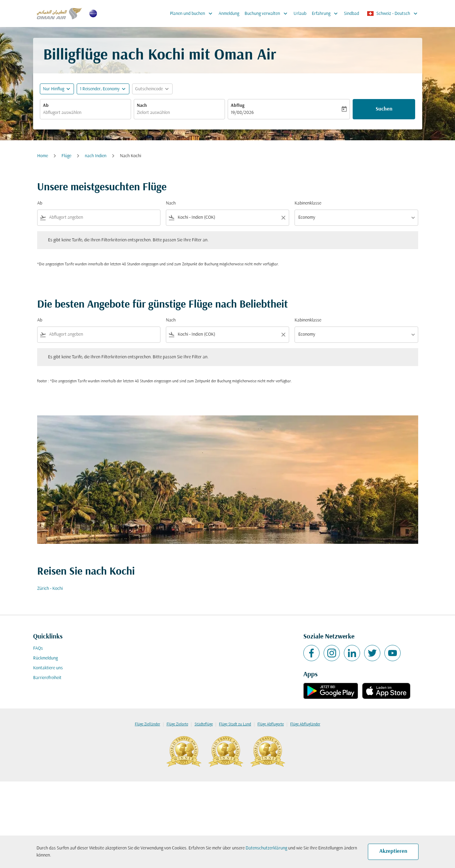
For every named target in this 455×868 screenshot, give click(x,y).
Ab (46, 106)
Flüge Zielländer (147, 724)
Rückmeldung (45, 658)
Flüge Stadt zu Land (235, 724)
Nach (142, 106)
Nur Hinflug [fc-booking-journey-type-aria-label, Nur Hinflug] (54, 89)
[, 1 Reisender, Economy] (100, 89)
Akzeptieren (393, 851)
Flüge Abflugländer (305, 724)
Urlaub (300, 14)
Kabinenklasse (308, 203)
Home (43, 156)
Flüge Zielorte (177, 724)
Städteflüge (204, 724)
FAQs (38, 648)
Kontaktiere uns (48, 668)
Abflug (237, 106)
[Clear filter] (283, 218)
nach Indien (96, 156)
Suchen (384, 109)
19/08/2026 (242, 113)
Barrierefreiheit (47, 678)
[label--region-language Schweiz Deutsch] (393, 14)
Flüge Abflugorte (271, 724)
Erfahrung (326, 14)
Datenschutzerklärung (266, 848)
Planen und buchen (193, 14)
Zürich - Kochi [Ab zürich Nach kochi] (50, 589)
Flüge (66, 156)
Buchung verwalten (268, 14)
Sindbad (351, 14)
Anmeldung (229, 14)
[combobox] (85, 113)
